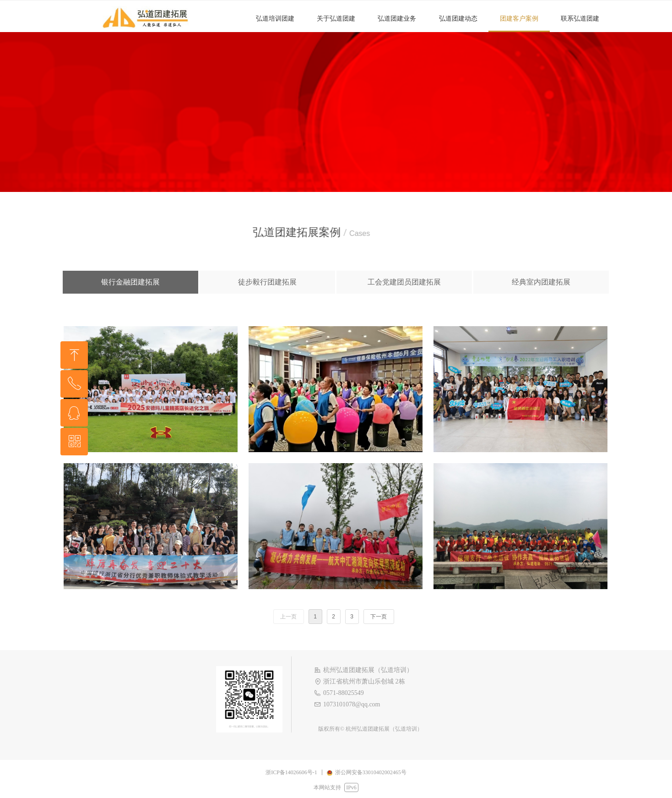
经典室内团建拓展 (541, 282)
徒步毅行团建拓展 (267, 282)
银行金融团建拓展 (130, 282)
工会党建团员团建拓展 (404, 282)
